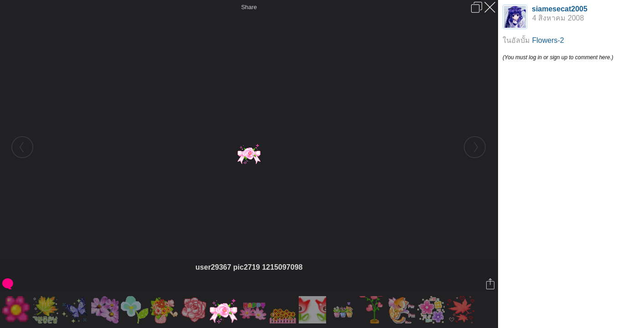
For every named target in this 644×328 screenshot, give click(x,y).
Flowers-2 (548, 40)
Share (249, 7)
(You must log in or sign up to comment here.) (558, 57)
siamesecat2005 (560, 9)
